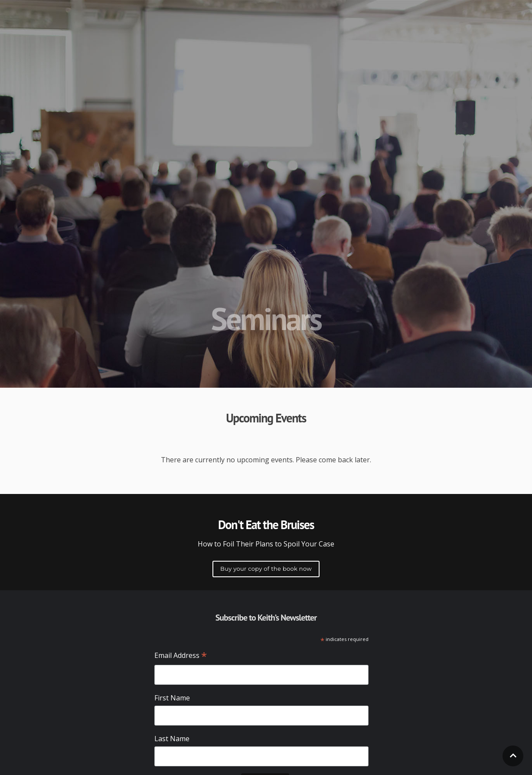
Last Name (172, 739)
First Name (172, 698)
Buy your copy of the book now (266, 569)
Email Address (181, 656)
